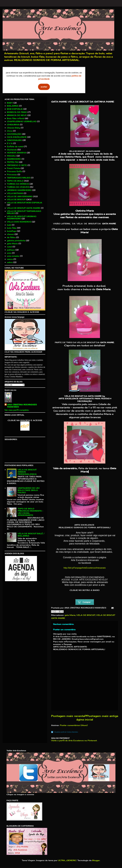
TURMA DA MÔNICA (18, 184)
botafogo (12, 231)
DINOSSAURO (14, 140)
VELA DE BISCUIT (86, 615)
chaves (10, 234)
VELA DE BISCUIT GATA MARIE (24, 208)
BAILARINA (13, 106)
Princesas (12, 175)
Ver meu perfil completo (17, 410)
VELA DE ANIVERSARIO (20, 196)
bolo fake (12, 228)
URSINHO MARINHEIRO (19, 190)
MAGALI (11, 156)
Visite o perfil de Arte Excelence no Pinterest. (74, 740)
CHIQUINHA (13, 125)
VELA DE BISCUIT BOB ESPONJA (25, 203)
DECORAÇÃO (14, 134)
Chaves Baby (14, 128)
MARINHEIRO (14, 159)
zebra (10, 262)
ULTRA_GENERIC (67, 860)
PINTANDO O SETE (17, 165)
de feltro (11, 237)
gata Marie (70, 615)
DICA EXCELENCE (17, 137)
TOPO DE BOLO (15, 181)
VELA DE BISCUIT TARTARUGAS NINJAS (24, 212)
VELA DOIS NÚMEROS (19, 222)
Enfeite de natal (15, 146)
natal (9, 247)
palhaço (11, 250)
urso (9, 253)
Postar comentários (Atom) (74, 725)
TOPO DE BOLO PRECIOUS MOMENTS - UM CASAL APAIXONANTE (30, 512)
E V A (10, 143)
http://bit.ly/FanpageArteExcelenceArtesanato (85, 568)
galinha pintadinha (16, 240)
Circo (10, 131)
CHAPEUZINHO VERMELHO (22, 121)
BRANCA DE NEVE (17, 115)
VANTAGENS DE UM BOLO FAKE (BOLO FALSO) (29, 490)
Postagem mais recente (68, 716)
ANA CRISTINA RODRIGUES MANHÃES (22, 406)
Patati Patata (14, 168)
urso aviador (13, 256)
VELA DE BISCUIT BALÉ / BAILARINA (31, 535)
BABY (10, 103)
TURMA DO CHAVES (18, 187)
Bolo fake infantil (16, 118)
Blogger (96, 860)
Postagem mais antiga (102, 716)
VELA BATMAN (15, 193)
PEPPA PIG (13, 162)
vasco (10, 259)
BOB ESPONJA (15, 109)
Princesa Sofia (14, 171)
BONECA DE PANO (17, 112)
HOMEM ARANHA (17, 153)
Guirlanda (12, 150)
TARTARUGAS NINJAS (19, 178)
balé (9, 225)
